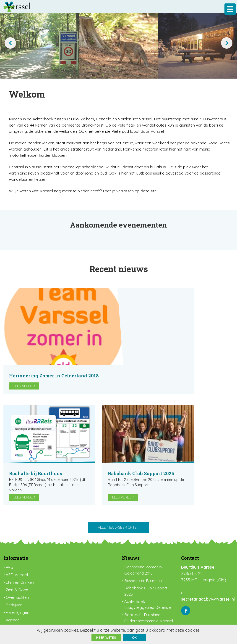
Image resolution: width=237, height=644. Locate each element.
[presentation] (10, 43)
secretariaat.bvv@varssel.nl (208, 563)
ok (134, 638)
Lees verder (120, 350)
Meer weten (106, 638)
